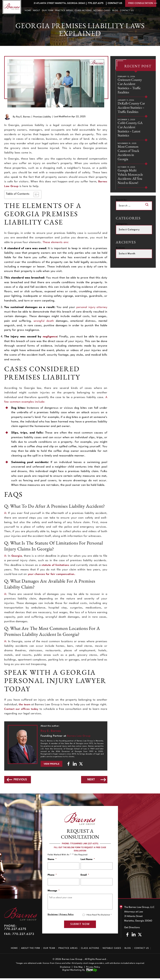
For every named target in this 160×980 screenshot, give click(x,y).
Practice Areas (64, 11)
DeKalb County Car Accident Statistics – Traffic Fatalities (130, 111)
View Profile (51, 764)
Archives (120, 255)
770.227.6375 (94, 3)
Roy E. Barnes (23, 117)
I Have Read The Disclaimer (99, 916)
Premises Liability (42, 117)
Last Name (88, 860)
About (37, 11)
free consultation (141, 3)
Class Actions (83, 11)
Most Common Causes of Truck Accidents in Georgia (129, 159)
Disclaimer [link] (64, 969)
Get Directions (132, 929)
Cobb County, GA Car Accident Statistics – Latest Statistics (131, 135)
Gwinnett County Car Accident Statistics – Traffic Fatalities (130, 86)
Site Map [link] (78, 969)
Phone (52, 876)
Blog (115, 11)
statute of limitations (59, 565)
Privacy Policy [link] (94, 969)
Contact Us (114, 3)
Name (52, 860)
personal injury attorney (91, 307)
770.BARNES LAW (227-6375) (84, 844)
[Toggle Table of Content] (35, 195)
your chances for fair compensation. (52, 574)
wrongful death (44, 321)
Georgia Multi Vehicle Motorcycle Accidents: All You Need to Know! (131, 183)
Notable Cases (102, 11)
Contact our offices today (30, 709)
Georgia (17, 556)
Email (85, 876)
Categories (121, 231)
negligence (50, 337)
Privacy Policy (67, 916)
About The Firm (31, 950)
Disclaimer (53, 916)
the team (26, 705)
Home (28, 11)
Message (54, 892)
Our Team (48, 11)
